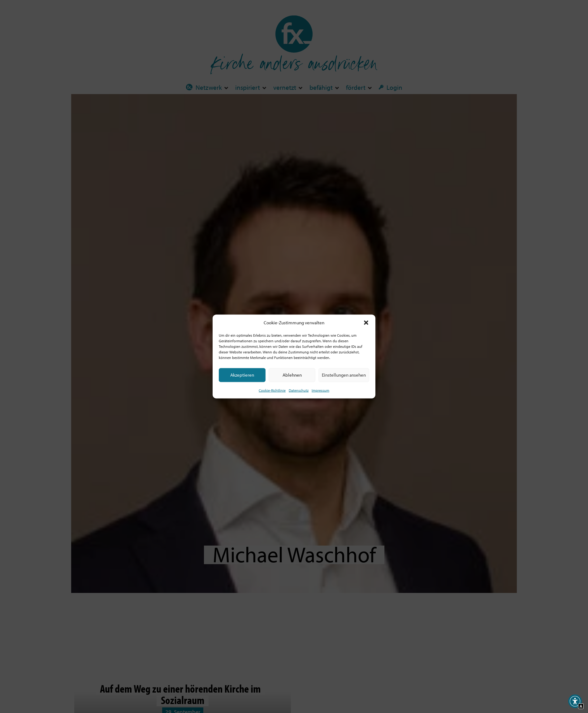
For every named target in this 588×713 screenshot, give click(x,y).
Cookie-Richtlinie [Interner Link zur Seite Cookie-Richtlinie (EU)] (272, 390)
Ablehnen (292, 375)
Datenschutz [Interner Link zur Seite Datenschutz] (299, 390)
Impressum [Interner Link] (320, 390)
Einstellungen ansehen (344, 375)
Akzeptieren (242, 375)
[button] (366, 323)
